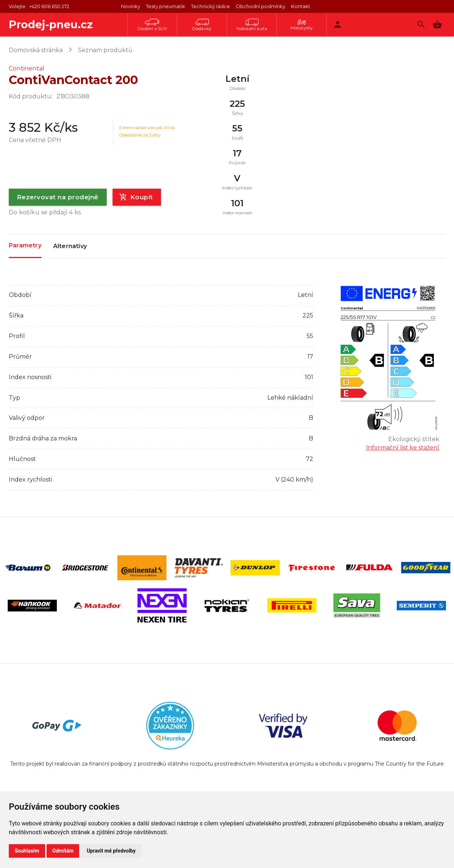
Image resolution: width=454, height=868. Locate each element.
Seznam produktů (105, 50)
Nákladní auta (252, 25)
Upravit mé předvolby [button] (111, 851)
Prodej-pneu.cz (51, 24)
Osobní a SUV (152, 25)
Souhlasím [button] (27, 851)
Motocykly (302, 25)
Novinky (131, 6)
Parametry (25, 246)
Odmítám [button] (63, 851)
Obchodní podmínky (261, 6)
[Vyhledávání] (421, 24)
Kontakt (301, 6)
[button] (437, 24)
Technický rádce (210, 6)
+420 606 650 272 (49, 6)
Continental (27, 68)
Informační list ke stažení (403, 448)
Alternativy (70, 246)
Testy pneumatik (166, 6)
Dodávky (202, 25)
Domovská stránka (36, 50)
